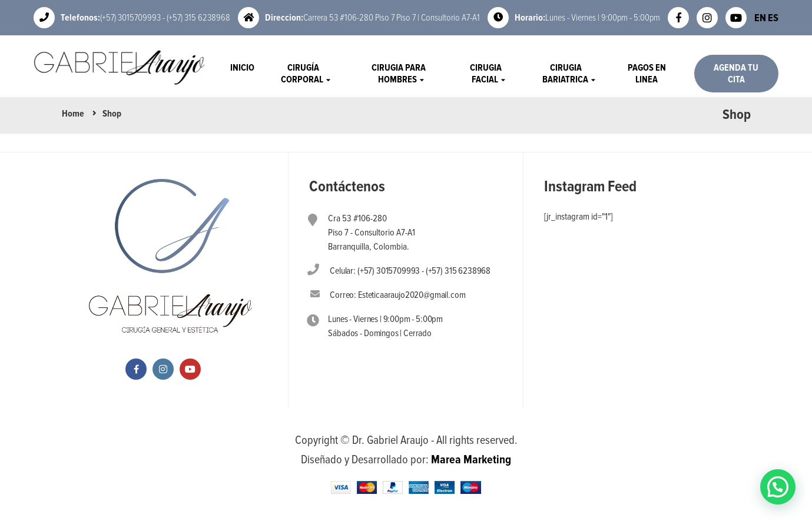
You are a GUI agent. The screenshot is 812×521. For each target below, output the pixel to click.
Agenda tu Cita (736, 74)
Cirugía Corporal (303, 74)
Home (73, 114)
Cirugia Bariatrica (566, 74)
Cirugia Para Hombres (399, 74)
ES (773, 18)
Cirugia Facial (486, 74)
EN (760, 18)
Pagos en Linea (647, 74)
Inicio (242, 68)
